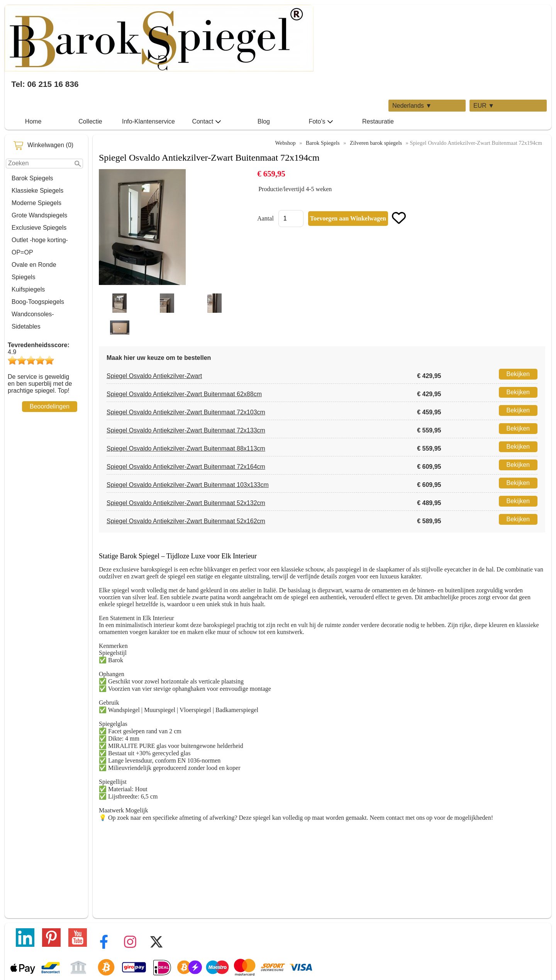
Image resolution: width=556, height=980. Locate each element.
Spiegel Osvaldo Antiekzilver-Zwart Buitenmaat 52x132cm (186, 503)
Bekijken (518, 374)
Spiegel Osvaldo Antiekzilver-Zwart (154, 376)
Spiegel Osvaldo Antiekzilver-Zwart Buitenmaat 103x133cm (188, 485)
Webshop (285, 143)
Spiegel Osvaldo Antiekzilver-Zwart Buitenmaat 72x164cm (186, 467)
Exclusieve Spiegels (39, 228)
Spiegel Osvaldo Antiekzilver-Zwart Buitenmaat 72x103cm (186, 412)
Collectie (90, 121)
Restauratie (378, 121)
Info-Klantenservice (148, 121)
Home (33, 121)
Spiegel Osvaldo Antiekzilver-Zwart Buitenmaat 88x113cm (186, 448)
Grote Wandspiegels (39, 215)
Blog (264, 121)
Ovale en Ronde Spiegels (34, 271)
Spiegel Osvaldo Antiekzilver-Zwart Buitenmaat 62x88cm (184, 394)
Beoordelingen (50, 406)
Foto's (321, 122)
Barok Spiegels (32, 178)
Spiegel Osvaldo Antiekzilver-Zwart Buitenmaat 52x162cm (186, 521)
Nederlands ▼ (412, 106)
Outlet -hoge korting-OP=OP (40, 246)
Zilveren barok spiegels (376, 143)
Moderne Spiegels (36, 203)
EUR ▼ (484, 106)
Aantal (265, 218)
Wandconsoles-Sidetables (33, 320)
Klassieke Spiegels (37, 191)
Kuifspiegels (28, 289)
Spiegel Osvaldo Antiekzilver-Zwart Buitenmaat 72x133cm (186, 430)
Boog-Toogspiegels (38, 302)
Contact (206, 122)
